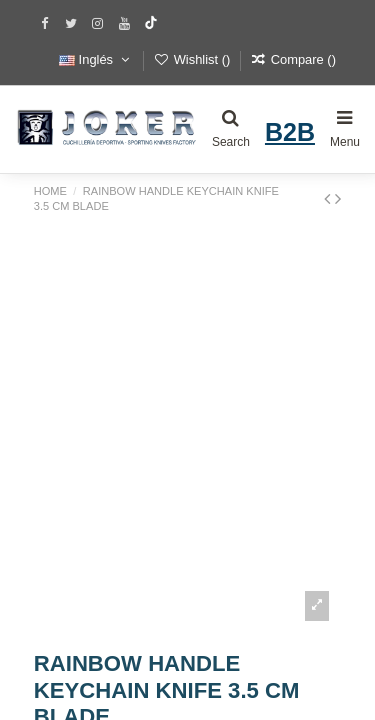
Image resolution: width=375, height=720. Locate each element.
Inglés (96, 59)
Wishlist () (193, 59)
